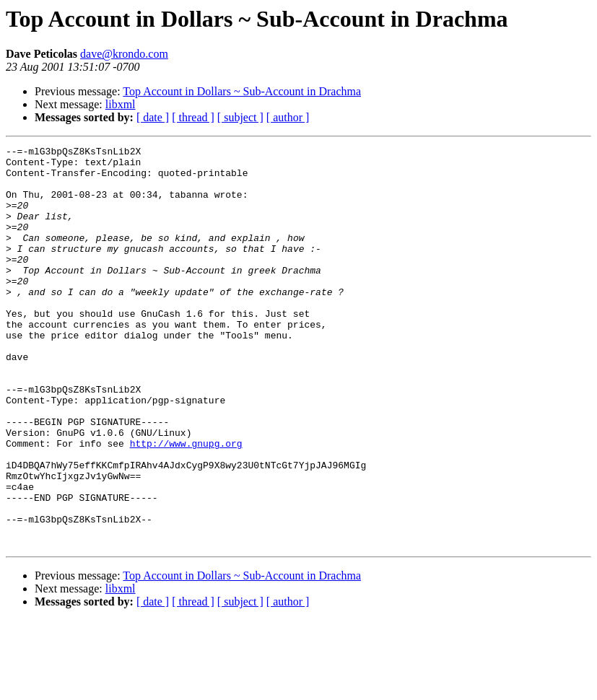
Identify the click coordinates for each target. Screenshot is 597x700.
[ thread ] (193, 117)
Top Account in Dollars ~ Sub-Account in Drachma (242, 91)
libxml (121, 104)
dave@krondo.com (124, 54)
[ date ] (153, 117)
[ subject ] (240, 117)
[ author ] (288, 117)
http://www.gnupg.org (186, 504)
